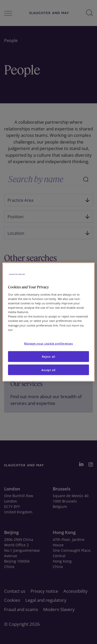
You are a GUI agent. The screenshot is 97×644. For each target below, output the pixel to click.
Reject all (49, 356)
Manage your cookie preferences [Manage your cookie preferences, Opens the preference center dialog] (48, 343)
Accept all (48, 370)
